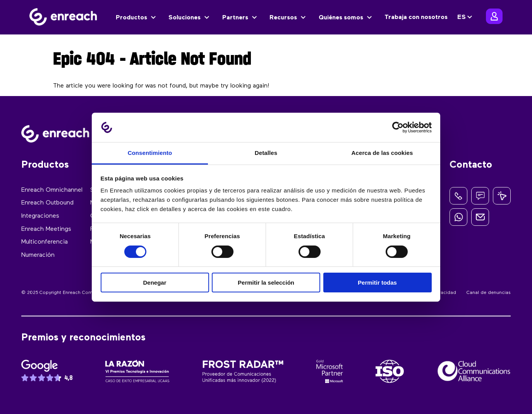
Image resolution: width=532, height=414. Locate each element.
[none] (466, 17)
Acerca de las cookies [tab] (382, 153)
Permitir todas (377, 283)
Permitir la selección (266, 283)
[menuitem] (466, 17)
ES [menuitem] (462, 17)
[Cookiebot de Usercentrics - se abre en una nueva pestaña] (398, 127)
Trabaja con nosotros (416, 17)
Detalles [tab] (266, 153)
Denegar (154, 283)
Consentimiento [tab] (150, 153)
